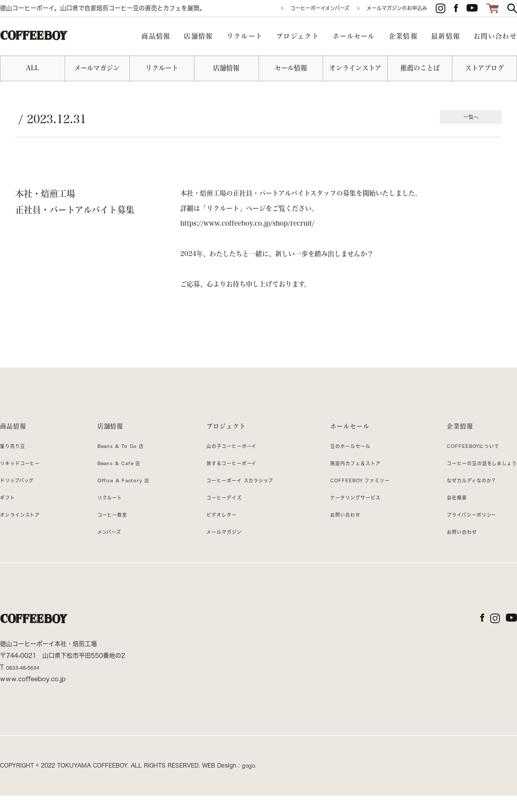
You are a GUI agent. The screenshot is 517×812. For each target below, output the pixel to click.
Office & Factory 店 (121, 496)
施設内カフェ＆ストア (344, 479)
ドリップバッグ (23, 496)
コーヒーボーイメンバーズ (320, 8)
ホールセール (337, 431)
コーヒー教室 (106, 530)
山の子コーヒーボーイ (223, 462)
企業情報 (441, 431)
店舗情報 (104, 431)
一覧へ (469, 118)
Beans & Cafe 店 (116, 479)
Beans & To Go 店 (118, 462)
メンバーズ (102, 547)
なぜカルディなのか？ (457, 496)
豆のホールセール (338, 462)
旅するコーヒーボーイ (223, 479)
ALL (32, 68)
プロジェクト (215, 431)
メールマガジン (213, 547)
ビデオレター (209, 530)
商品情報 (17, 431)
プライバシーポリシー (457, 530)
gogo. (250, 781)
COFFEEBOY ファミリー (351, 496)
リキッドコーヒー (27, 479)
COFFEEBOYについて (459, 462)
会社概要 (437, 513)
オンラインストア (27, 530)
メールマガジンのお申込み (397, 8)
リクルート (103, 513)
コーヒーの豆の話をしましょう (470, 479)
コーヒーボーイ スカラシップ (234, 496)
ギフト (10, 513)
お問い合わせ (331, 530)
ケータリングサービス (344, 513)
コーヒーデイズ (213, 513)
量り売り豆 (17, 462)
